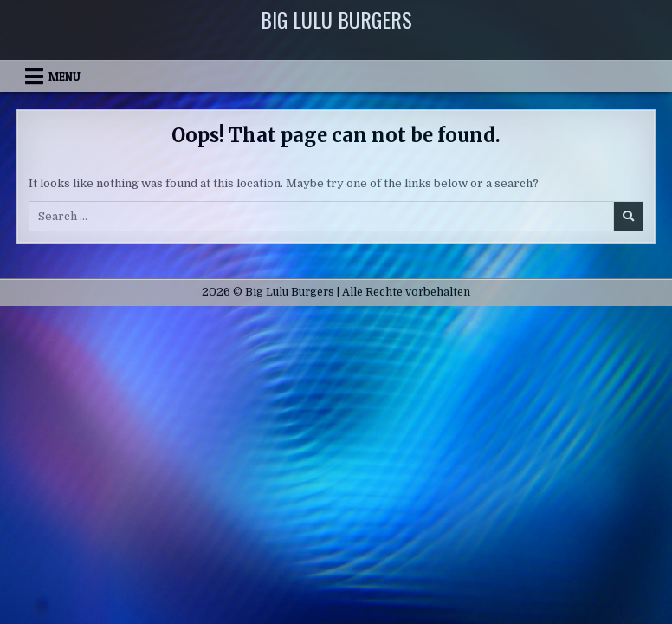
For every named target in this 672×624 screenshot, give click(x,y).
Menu (65, 76)
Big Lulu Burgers (336, 19)
